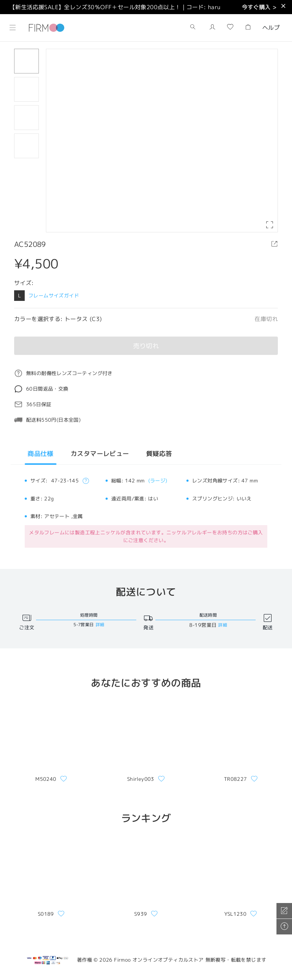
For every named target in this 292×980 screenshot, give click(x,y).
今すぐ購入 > (259, 7)
